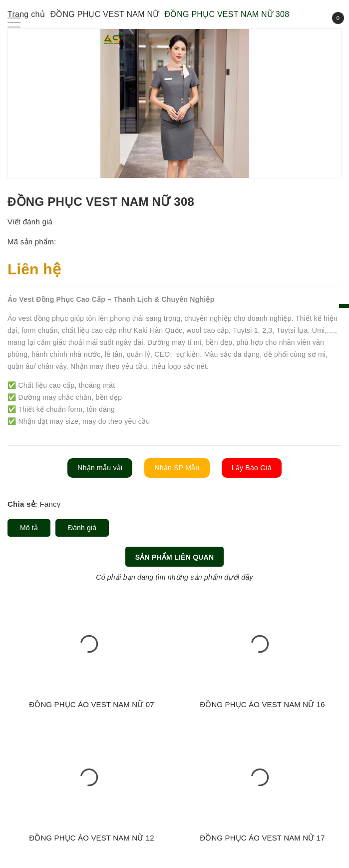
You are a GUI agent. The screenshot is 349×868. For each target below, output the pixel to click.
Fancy (50, 504)
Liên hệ (34, 269)
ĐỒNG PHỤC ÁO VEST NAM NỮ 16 (262, 704)
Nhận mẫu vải (100, 468)
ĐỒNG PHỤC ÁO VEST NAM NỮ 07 (92, 704)
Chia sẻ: (22, 504)
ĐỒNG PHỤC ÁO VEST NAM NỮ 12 (92, 838)
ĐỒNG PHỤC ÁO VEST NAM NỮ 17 (262, 838)
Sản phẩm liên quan (175, 557)
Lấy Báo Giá (252, 468)
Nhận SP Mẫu (177, 468)
